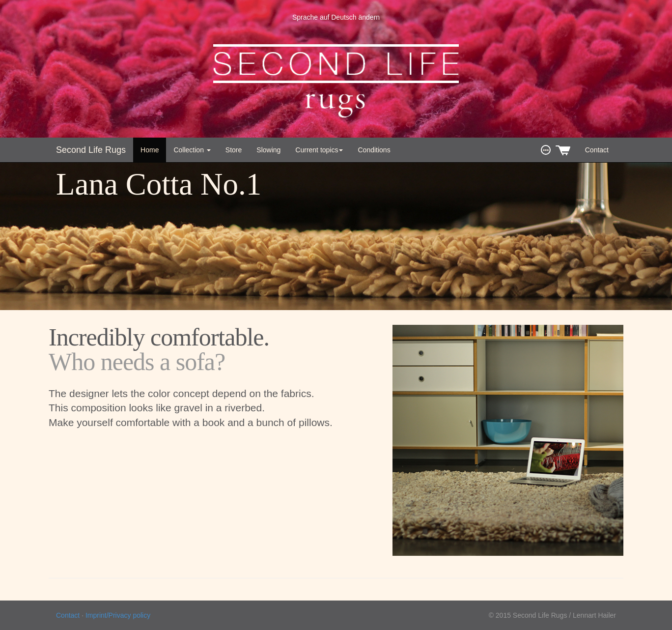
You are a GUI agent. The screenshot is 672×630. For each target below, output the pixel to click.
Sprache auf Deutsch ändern (336, 17)
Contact (597, 150)
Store (234, 150)
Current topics (319, 150)
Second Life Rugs (91, 150)
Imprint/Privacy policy (118, 615)
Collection (192, 150)
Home (150, 150)
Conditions (374, 150)
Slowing (268, 150)
